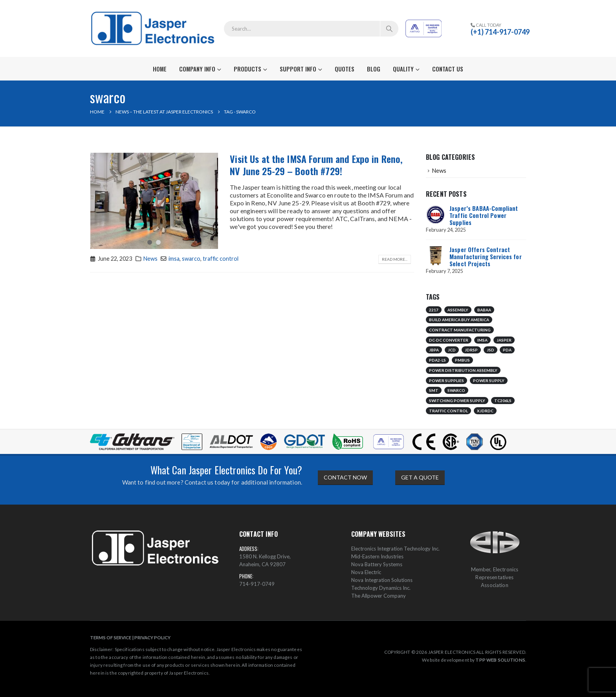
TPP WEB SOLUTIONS (500, 660)
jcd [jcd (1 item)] (452, 350)
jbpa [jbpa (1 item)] (434, 350)
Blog (374, 69)
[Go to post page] (436, 213)
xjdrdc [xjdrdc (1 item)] (485, 411)
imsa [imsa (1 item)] (482, 340)
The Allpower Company (379, 596)
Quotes (345, 69)
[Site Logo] (154, 28)
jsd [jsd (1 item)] (490, 350)
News (150, 259)
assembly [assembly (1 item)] (458, 310)
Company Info (197, 69)
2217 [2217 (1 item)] (434, 310)
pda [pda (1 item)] (507, 350)
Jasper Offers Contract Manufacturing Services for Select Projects (486, 256)
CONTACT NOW (345, 477)
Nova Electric (366, 572)
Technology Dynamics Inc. (381, 588)
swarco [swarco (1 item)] (456, 390)
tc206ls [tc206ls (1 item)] (503, 401)
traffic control (221, 259)
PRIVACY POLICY (152, 637)
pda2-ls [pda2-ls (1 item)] (437, 360)
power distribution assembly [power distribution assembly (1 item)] (463, 370)
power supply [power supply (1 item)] (489, 381)
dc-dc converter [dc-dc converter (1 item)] (449, 340)
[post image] (154, 201)
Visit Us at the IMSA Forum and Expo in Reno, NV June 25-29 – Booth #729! (316, 165)
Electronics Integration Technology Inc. (395, 549)
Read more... (395, 259)
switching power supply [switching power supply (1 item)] (457, 401)
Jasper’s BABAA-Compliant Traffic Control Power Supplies (484, 215)
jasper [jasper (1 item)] (504, 340)
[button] (150, 242)
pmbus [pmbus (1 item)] (462, 360)
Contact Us (448, 69)
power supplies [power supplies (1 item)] (446, 381)
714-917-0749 (257, 584)
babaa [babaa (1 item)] (484, 310)
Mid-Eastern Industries (377, 556)
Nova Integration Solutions (382, 580)
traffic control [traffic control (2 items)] (448, 411)
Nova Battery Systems (377, 564)
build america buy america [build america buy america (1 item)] (459, 320)
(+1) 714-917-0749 (500, 32)
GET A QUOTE (420, 477)
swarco (191, 259)
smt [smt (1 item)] (434, 390)
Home (160, 69)
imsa (174, 259)
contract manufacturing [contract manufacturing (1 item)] (460, 330)
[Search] (389, 29)
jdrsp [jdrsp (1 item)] (471, 350)
